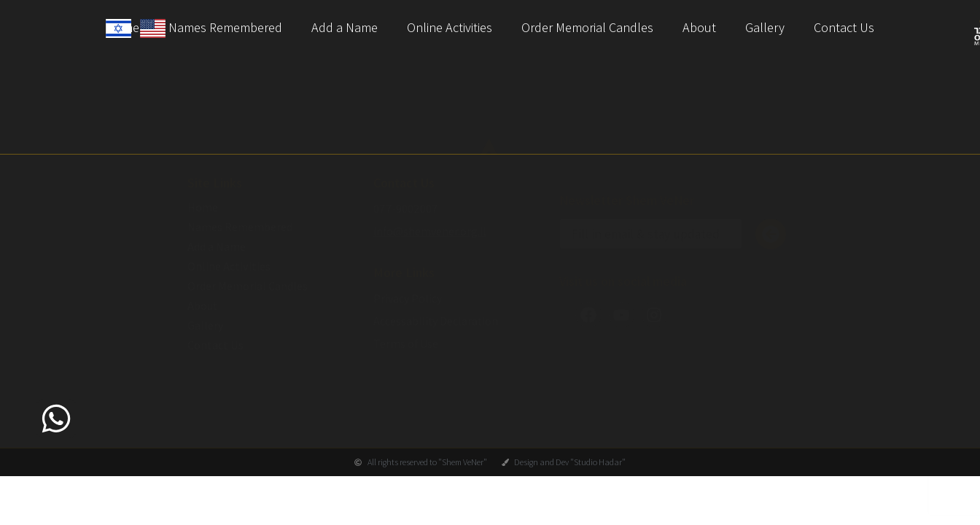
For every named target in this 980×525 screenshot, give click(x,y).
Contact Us (844, 27)
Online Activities (450, 27)
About (699, 27)
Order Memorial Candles (587, 27)
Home (203, 222)
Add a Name (345, 27)
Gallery (765, 27)
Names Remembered (225, 27)
